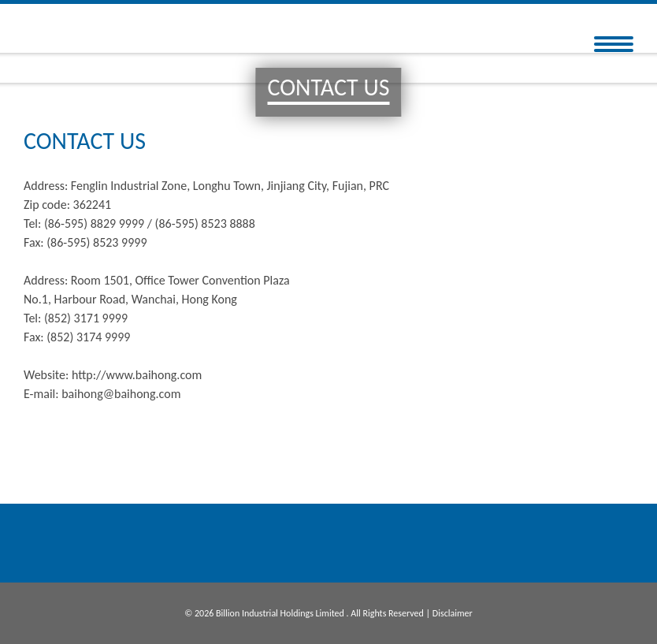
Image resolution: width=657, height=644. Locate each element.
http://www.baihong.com (137, 375)
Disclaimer (453, 613)
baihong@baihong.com (121, 394)
